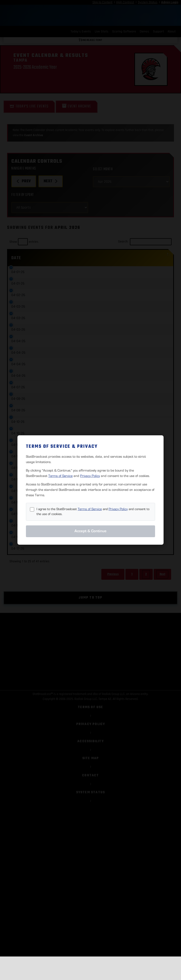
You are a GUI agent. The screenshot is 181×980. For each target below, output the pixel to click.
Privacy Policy (90, 476)
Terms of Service (60, 476)
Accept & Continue (90, 531)
